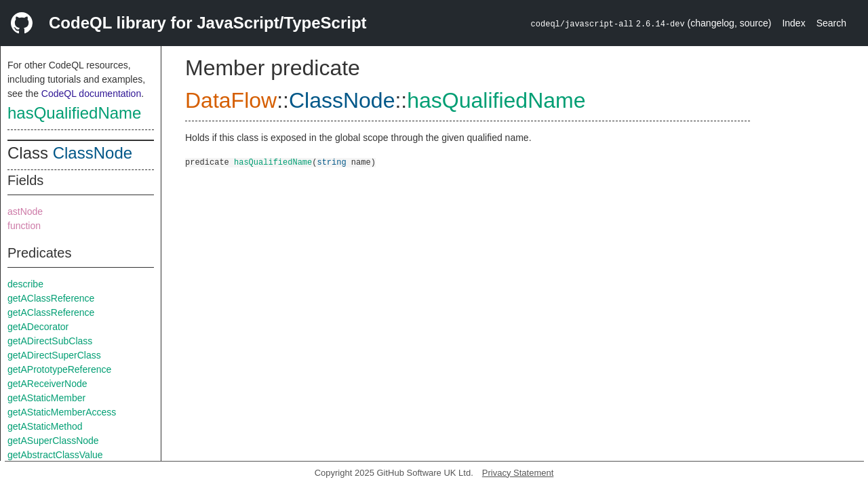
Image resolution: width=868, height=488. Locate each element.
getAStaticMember (46, 398)
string (331, 162)
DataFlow (231, 100)
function (24, 226)
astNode (25, 211)
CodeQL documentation (91, 94)
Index (793, 23)
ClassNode (93, 153)
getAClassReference (51, 298)
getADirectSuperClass (54, 355)
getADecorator (38, 327)
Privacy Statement (518, 473)
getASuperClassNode (53, 441)
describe (25, 284)
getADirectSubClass (50, 341)
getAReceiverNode (47, 384)
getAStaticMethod (45, 426)
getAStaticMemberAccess (62, 412)
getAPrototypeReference (59, 369)
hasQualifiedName (74, 113)
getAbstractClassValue (55, 455)
